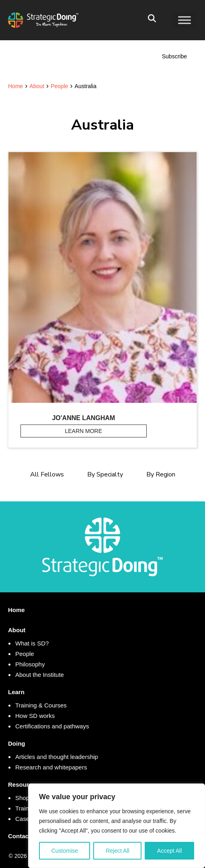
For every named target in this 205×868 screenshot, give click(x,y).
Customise (65, 851)
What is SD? (32, 643)
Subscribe (174, 56)
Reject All (117, 851)
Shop (22, 798)
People (25, 654)
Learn (16, 692)
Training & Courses (41, 705)
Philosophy (30, 664)
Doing (17, 743)
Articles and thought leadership (57, 757)
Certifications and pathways (52, 726)
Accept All (169, 851)
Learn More (106, 431)
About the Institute (40, 675)
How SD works (35, 716)
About (17, 630)
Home (16, 610)
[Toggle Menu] (184, 20)
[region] (117, 826)
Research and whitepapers (51, 767)
